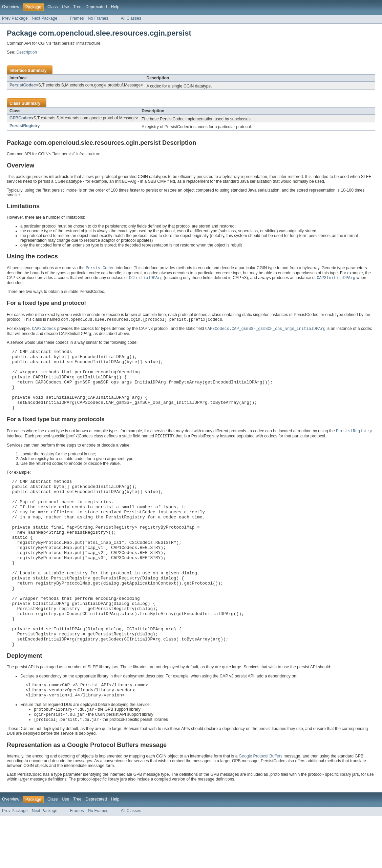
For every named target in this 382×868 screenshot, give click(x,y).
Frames (77, 18)
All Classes (131, 18)
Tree (77, 7)
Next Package (45, 18)
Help (115, 7)
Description (27, 52)
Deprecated (96, 7)
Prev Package (15, 18)
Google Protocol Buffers (261, 808)
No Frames (98, 18)
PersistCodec (23, 85)
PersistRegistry (25, 126)
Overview (11, 7)
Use (65, 7)
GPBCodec (20, 118)
